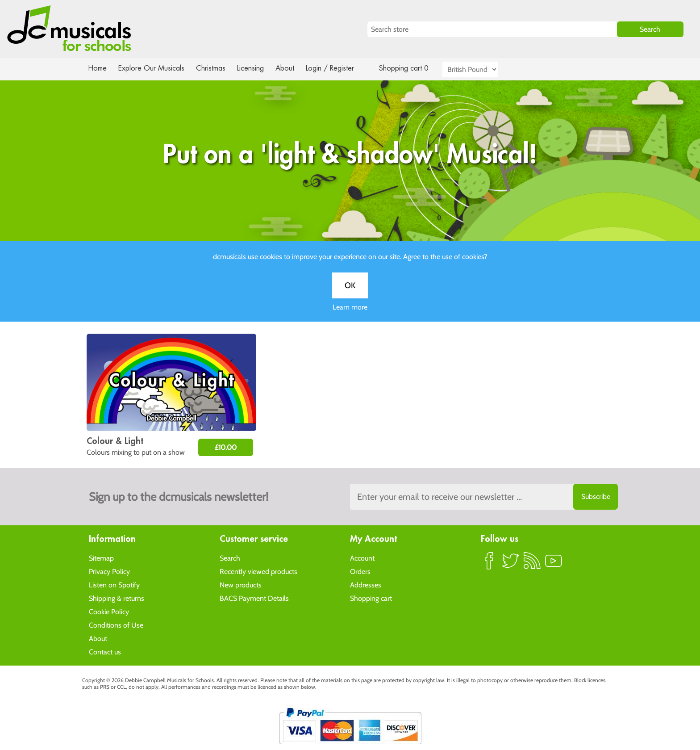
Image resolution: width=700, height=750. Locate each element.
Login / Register (339, 68)
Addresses (366, 584)
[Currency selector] (480, 69)
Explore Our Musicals (153, 68)
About (293, 68)
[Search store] (492, 29)
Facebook (489, 564)
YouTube (554, 564)
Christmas (214, 68)
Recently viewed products (258, 571)
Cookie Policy (109, 611)
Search (230, 558)
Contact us (105, 652)
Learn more (350, 316)
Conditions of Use (116, 625)
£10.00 (226, 447)
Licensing (257, 68)
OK (350, 294)
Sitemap (101, 558)
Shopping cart (371, 598)
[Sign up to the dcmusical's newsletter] (484, 497)
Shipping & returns (117, 598)
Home (98, 68)
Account (362, 558)
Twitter (511, 564)
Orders (360, 571)
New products (241, 584)
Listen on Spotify (114, 584)
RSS (532, 564)
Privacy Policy (109, 571)
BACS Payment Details (254, 598)
